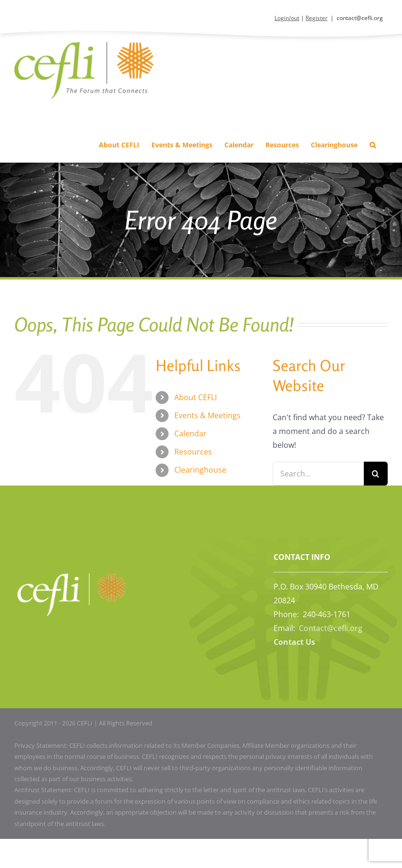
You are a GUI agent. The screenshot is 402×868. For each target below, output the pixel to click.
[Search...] (318, 474)
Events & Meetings (207, 415)
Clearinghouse (200, 470)
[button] (373, 145)
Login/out (287, 18)
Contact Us (294, 642)
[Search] (376, 474)
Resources (193, 452)
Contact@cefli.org (331, 628)
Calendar (190, 434)
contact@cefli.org (360, 18)
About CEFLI (196, 397)
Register (317, 18)
